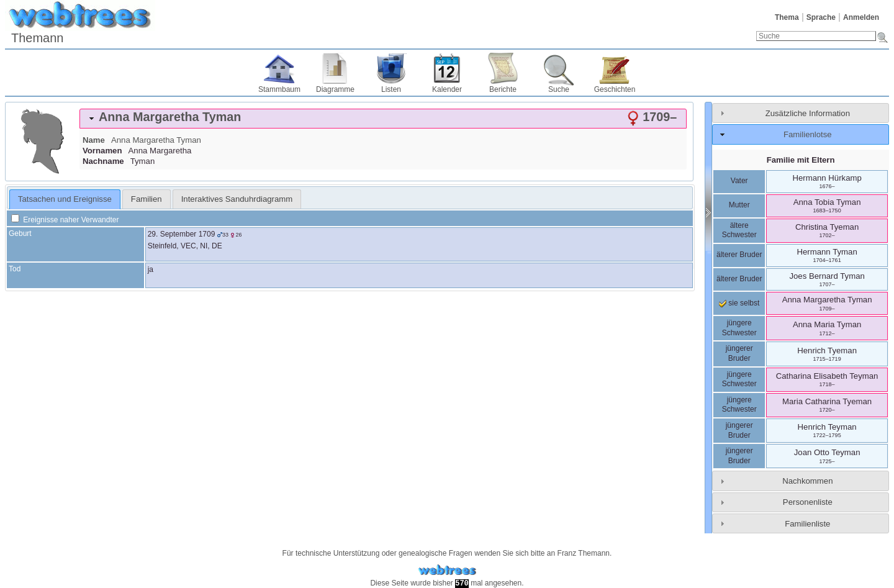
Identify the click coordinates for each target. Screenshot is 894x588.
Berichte (503, 89)
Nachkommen (807, 481)
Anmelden (861, 17)
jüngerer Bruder (739, 353)
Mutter (739, 205)
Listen (391, 89)
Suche (559, 89)
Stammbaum (279, 89)
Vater (739, 181)
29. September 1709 (182, 234)
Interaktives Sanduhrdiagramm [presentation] (237, 199)
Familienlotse (808, 134)
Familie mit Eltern (801, 160)
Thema (787, 17)
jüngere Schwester (739, 328)
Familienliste (807, 524)
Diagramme (335, 89)
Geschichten (615, 89)
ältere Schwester (739, 230)
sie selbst (739, 303)
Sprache (821, 17)
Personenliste (808, 502)
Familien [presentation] (147, 199)
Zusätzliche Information (808, 113)
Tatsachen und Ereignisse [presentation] (65, 199)
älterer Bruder (739, 255)
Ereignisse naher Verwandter (65, 220)
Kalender (447, 89)
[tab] (383, 119)
